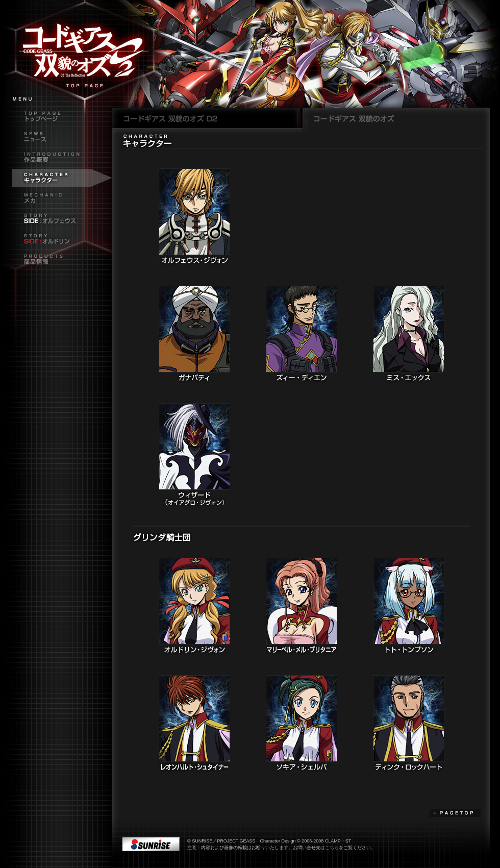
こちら (332, 848)
